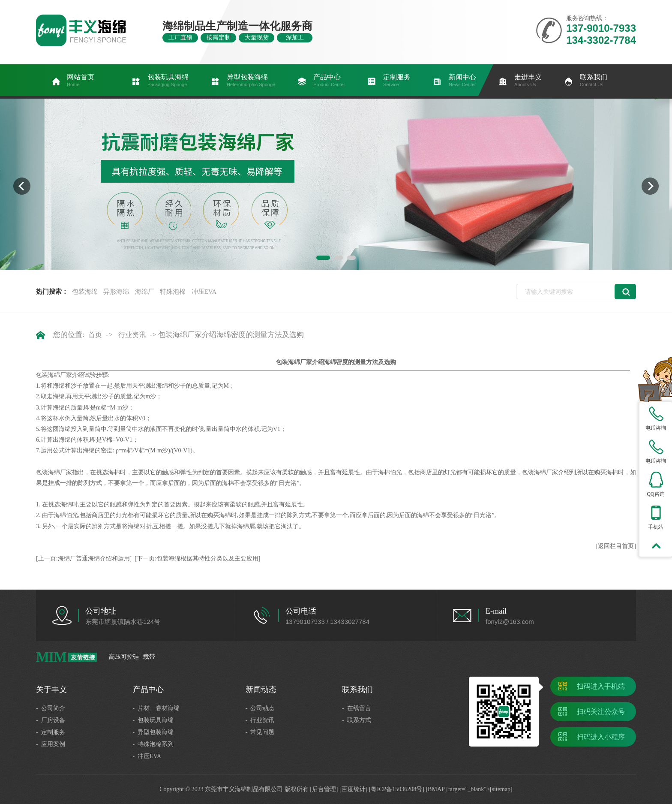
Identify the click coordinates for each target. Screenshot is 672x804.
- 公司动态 (260, 708)
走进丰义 (528, 81)
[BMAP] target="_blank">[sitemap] (469, 789)
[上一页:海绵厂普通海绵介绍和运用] (84, 559)
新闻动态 (261, 690)
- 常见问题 (260, 732)
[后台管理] (324, 789)
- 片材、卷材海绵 (156, 708)
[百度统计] (353, 789)
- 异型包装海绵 (153, 732)
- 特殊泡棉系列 (153, 744)
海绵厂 (145, 292)
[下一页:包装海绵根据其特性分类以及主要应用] (197, 559)
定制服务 (397, 81)
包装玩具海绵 (168, 81)
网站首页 (81, 81)
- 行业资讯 (260, 720)
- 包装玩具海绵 (153, 720)
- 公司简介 (51, 708)
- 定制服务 (51, 732)
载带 (149, 657)
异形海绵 (116, 292)
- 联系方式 (357, 720)
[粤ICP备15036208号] (397, 789)
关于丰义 (51, 690)
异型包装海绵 (251, 81)
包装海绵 (85, 292)
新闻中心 (462, 81)
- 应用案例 (51, 744)
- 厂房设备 (51, 720)
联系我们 (594, 81)
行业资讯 (132, 335)
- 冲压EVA (147, 756)
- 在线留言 (357, 708)
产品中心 (329, 81)
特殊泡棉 (173, 292)
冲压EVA (204, 292)
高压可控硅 (124, 657)
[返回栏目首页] (616, 546)
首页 (95, 335)
